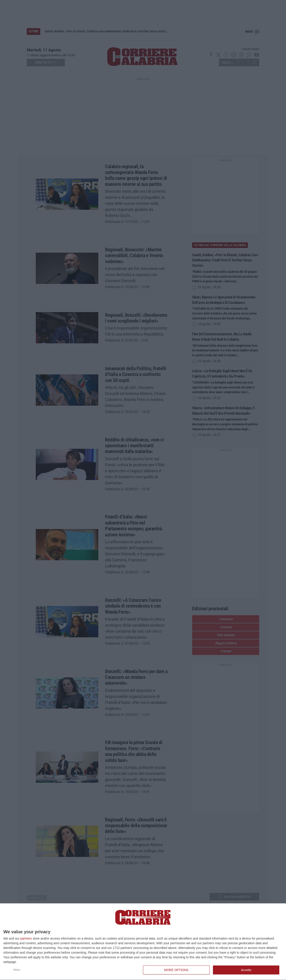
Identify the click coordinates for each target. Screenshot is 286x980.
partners (26, 938)
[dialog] (143, 942)
